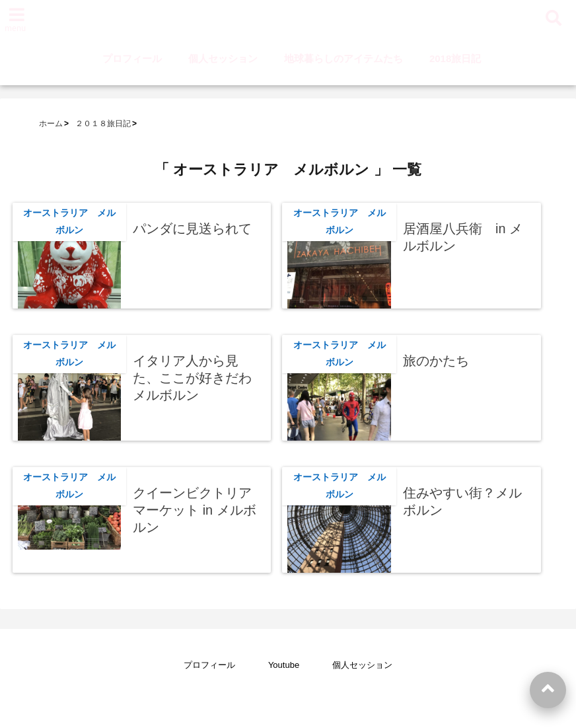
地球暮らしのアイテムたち (343, 58)
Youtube (284, 665)
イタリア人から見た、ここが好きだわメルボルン (192, 378)
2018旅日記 (455, 58)
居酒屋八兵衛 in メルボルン (463, 237)
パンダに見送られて (192, 229)
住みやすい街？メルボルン (462, 501)
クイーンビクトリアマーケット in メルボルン (194, 510)
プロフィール (132, 58)
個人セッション (223, 58)
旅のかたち (436, 361)
